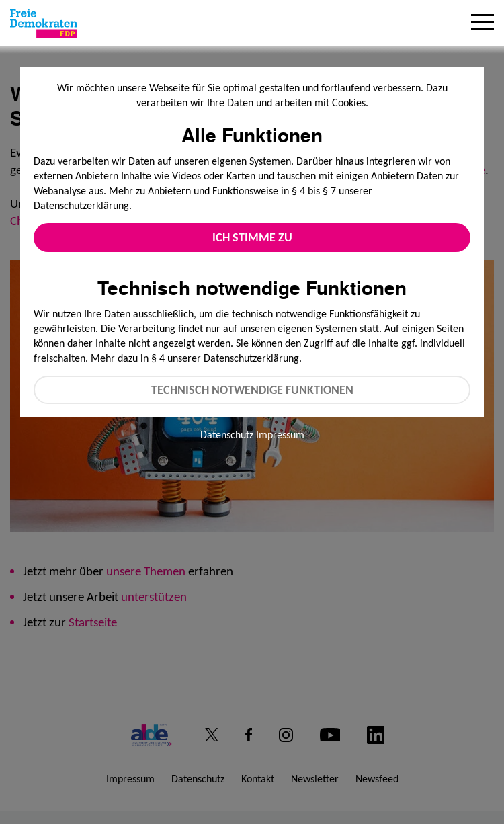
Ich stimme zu (252, 237)
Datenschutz (227, 435)
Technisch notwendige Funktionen (252, 390)
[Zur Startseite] (44, 24)
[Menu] (482, 24)
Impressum (280, 435)
